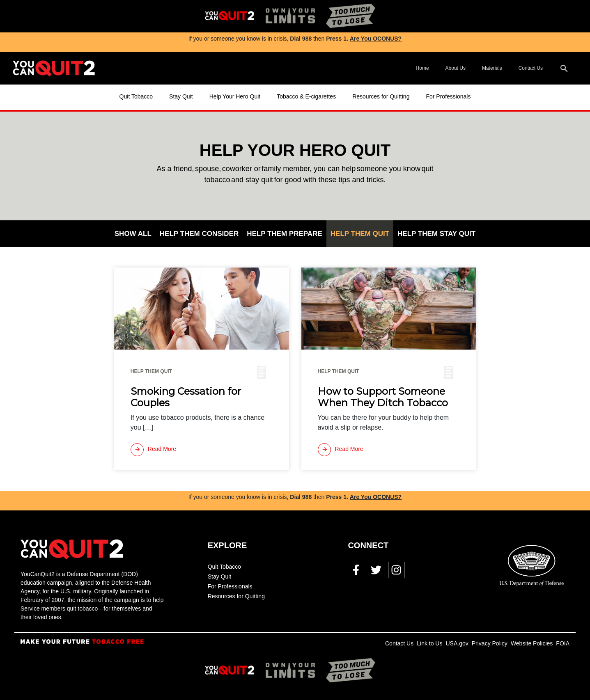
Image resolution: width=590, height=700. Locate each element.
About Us (456, 68)
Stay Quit (181, 96)
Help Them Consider (199, 234)
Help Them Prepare (285, 234)
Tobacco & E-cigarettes (306, 96)
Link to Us (429, 643)
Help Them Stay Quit (436, 234)
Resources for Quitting (381, 96)
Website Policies (532, 643)
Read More (153, 450)
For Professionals (448, 96)
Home (422, 68)
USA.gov (457, 643)
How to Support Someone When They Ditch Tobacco (383, 397)
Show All (133, 234)
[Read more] (153, 450)
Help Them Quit (360, 234)
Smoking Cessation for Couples (186, 397)
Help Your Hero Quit (235, 96)
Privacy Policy (490, 643)
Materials (492, 68)
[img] (230, 16)
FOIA (563, 643)
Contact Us (531, 68)
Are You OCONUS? (376, 39)
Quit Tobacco (136, 96)
